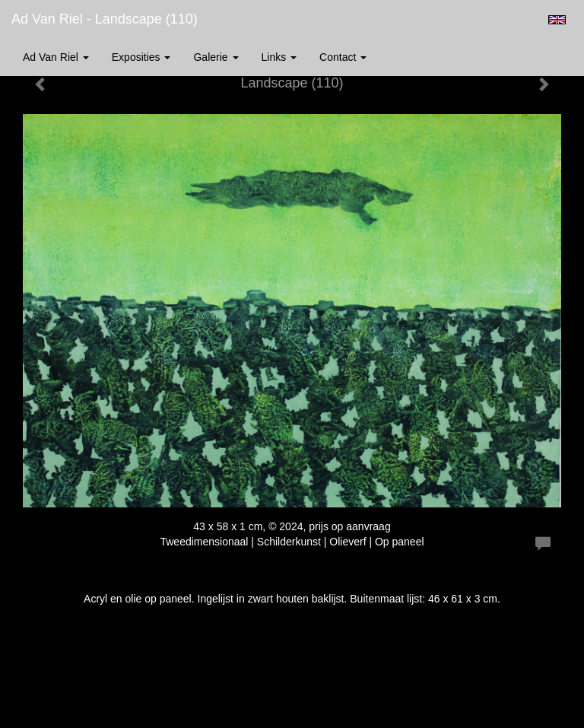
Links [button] (279, 57)
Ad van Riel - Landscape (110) (105, 19)
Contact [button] (343, 57)
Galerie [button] (216, 57)
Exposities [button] (141, 57)
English (557, 20)
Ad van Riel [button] (56, 57)
